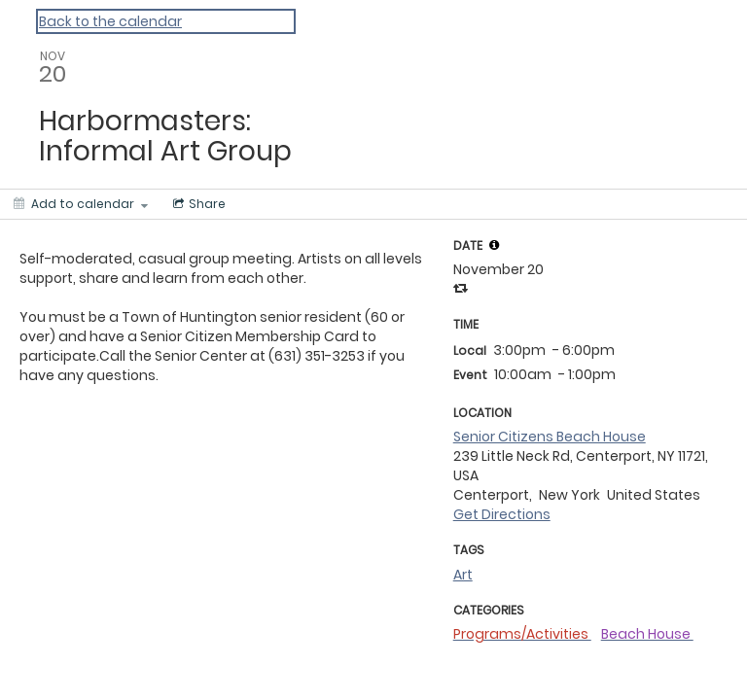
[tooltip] (494, 245)
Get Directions (502, 514)
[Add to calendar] (81, 204)
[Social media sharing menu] (197, 204)
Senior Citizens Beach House (550, 437)
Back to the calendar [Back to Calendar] (110, 21)
